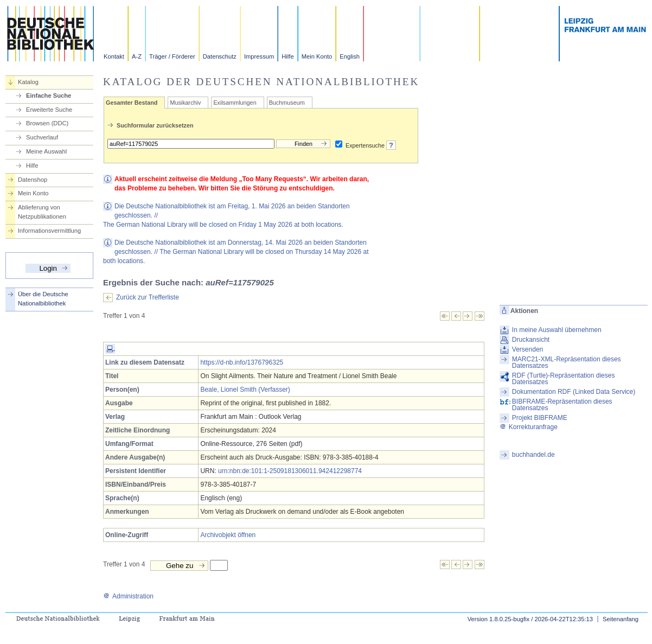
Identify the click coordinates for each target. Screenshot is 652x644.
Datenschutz (220, 56)
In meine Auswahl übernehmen (557, 330)
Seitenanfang (621, 619)
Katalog (28, 82)
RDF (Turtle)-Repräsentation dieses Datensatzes (564, 379)
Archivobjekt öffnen (228, 535)
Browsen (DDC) (47, 123)
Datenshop (33, 180)
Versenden (528, 349)
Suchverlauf (42, 137)
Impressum (259, 56)
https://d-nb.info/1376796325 (242, 362)
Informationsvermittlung (49, 231)
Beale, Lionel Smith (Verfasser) (245, 390)
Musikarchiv (185, 103)
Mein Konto (317, 56)
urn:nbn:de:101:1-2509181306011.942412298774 (290, 471)
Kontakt (114, 56)
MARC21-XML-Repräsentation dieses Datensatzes (567, 362)
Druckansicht (531, 340)
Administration (128, 596)
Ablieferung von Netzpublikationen (42, 212)
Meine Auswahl (46, 151)
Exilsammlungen (235, 103)
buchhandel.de (533, 455)
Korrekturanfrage (529, 427)
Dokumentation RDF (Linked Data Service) (574, 392)
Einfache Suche (49, 95)
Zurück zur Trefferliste (148, 297)
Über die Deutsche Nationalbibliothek (43, 299)
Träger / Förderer (172, 56)
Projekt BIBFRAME (540, 418)
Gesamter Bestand (132, 103)
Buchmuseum (287, 103)
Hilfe (287, 56)
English (350, 56)
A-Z (137, 56)
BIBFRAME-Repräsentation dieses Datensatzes (562, 405)
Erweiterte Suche (49, 110)
